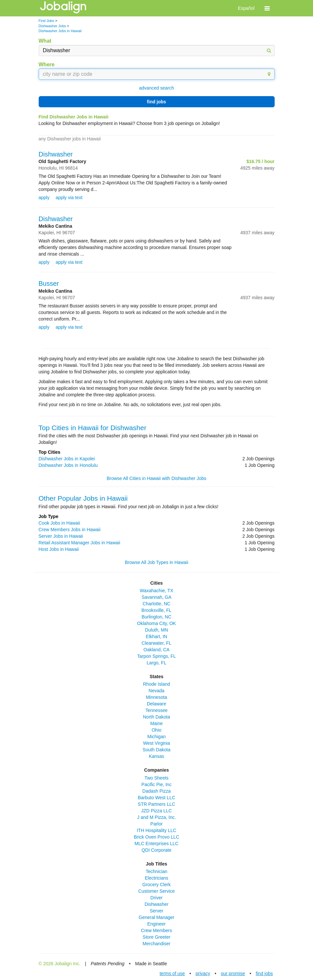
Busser (49, 283)
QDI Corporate (156, 850)
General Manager (156, 917)
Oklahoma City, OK (156, 623)
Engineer (156, 924)
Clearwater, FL (156, 643)
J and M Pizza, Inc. (156, 817)
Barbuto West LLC (156, 798)
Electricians (157, 878)
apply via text (69, 198)
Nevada (156, 691)
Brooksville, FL (157, 610)
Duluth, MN (156, 630)
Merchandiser (156, 944)
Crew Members (156, 930)
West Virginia (157, 743)
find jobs (156, 102)
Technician (156, 871)
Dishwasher (56, 154)
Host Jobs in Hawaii (59, 549)
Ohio (157, 730)
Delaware (156, 704)
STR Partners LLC (156, 804)
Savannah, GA (156, 597)
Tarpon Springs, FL (156, 656)
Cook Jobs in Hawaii (59, 523)
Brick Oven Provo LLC (156, 837)
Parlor (156, 824)
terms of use (172, 973)
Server (156, 911)
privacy (203, 973)
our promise (233, 973)
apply (44, 198)
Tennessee (157, 710)
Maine (156, 723)
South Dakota (156, 750)
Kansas (156, 756)
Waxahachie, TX (157, 591)
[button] (267, 8)
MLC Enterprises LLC (157, 844)
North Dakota (156, 717)
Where (47, 64)
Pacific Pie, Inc (157, 784)
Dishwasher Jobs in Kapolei (67, 459)
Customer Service (156, 891)
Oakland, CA (156, 650)
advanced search (156, 88)
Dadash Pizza (156, 791)
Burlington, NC (156, 617)
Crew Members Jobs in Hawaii (70, 530)
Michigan (156, 737)
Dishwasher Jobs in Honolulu (68, 465)
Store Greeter (156, 937)
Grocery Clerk (156, 885)
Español (246, 8)
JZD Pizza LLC (156, 811)
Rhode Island (156, 684)
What (45, 41)
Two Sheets (156, 778)
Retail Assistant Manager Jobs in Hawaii (79, 543)
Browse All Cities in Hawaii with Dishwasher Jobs (156, 478)
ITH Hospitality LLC (156, 830)
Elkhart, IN (156, 636)
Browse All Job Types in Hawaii (157, 562)
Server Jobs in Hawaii (61, 536)
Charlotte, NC (156, 604)
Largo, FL (157, 663)
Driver (156, 898)
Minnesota (156, 697)
